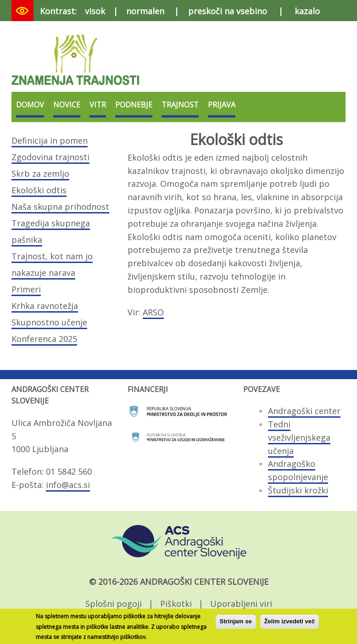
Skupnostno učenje (49, 322)
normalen (145, 11)
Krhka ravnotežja (45, 306)
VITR (98, 105)
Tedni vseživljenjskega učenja (299, 437)
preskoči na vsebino (228, 11)
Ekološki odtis (39, 190)
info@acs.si (68, 485)
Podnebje (134, 105)
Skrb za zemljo (40, 174)
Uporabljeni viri (241, 604)
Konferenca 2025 (44, 339)
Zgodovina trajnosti (50, 157)
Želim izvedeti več (290, 624)
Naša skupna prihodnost (60, 207)
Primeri (26, 289)
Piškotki (176, 604)
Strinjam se (236, 624)
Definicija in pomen (50, 140)
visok (95, 11)
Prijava (222, 105)
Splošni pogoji (114, 604)
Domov (30, 105)
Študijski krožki (298, 490)
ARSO (153, 312)
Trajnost (180, 105)
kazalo (307, 11)
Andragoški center (304, 411)
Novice (67, 105)
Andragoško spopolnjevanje (298, 470)
